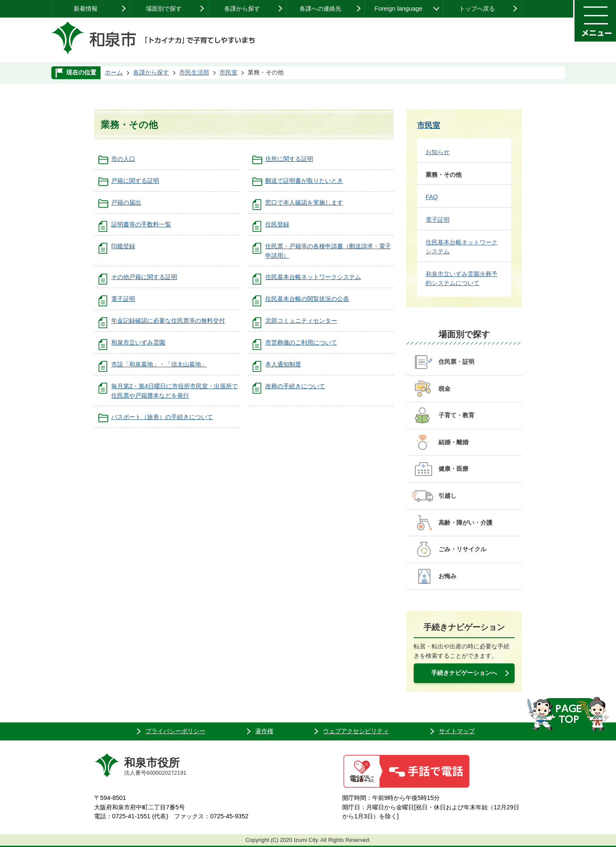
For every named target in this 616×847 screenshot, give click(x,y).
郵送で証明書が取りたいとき (304, 181)
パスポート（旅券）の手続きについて (162, 417)
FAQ (432, 197)
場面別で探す (164, 9)
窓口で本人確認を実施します (304, 202)
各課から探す (242, 9)
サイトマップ (457, 731)
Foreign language (398, 9)
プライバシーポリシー (175, 731)
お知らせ (438, 152)
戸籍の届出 (126, 202)
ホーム (114, 72)
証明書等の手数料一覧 (141, 224)
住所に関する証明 (289, 159)
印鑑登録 (123, 246)
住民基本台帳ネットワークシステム (313, 277)
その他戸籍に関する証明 (144, 277)
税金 (444, 389)
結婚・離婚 (453, 442)
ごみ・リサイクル (462, 549)
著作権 (264, 731)
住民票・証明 (456, 362)
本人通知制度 (283, 364)
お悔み (447, 576)
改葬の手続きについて (295, 386)
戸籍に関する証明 (135, 181)
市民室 (228, 72)
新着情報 (86, 9)
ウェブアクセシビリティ (356, 731)
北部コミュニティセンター (301, 321)
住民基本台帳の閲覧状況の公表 (307, 299)
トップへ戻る (477, 9)
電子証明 (123, 299)
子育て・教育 (456, 415)
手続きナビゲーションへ (464, 673)
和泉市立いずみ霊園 (138, 342)
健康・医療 (453, 469)
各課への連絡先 (320, 9)
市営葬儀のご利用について (301, 342)
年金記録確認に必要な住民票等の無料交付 (168, 321)
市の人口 (123, 159)
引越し (447, 496)
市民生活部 (194, 72)
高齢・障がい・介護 (465, 523)
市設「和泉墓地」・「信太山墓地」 (159, 364)
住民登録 (277, 224)
